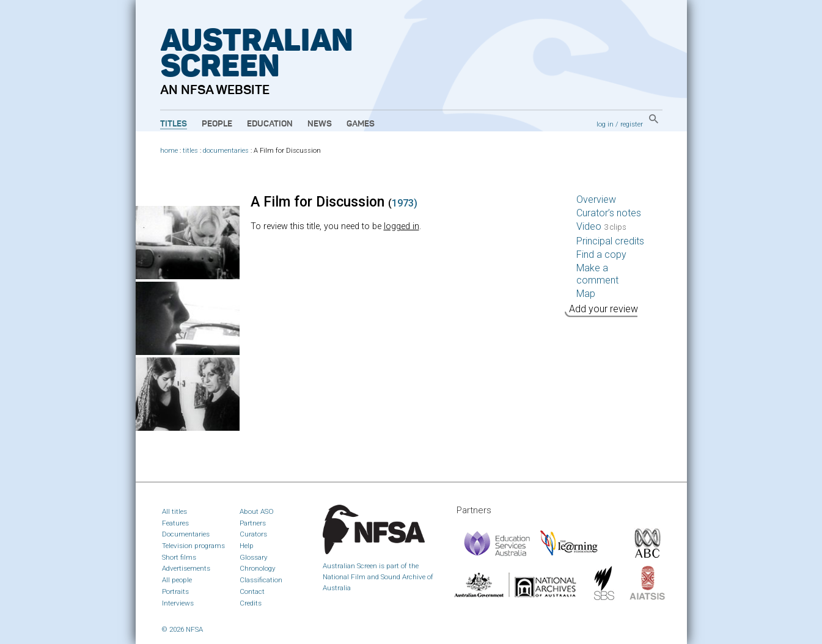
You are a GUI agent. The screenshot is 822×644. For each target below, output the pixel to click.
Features (175, 523)
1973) (405, 203)
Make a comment (597, 274)
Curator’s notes (609, 213)
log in (605, 124)
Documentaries (186, 534)
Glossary (254, 557)
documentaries (226, 151)
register (632, 124)
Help (247, 546)
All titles (174, 511)
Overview (596, 199)
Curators (253, 534)
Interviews (178, 603)
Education (270, 124)
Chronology (258, 568)
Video (601, 226)
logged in (402, 226)
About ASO (257, 511)
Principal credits (610, 241)
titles (190, 151)
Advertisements (186, 568)
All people (177, 580)
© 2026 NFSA (182, 629)
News (320, 124)
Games (361, 124)
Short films (179, 557)
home (169, 151)
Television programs (193, 546)
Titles (174, 124)
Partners (253, 523)
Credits (251, 603)
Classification (261, 580)
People (217, 124)
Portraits (175, 591)
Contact (252, 591)
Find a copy (601, 254)
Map (586, 294)
